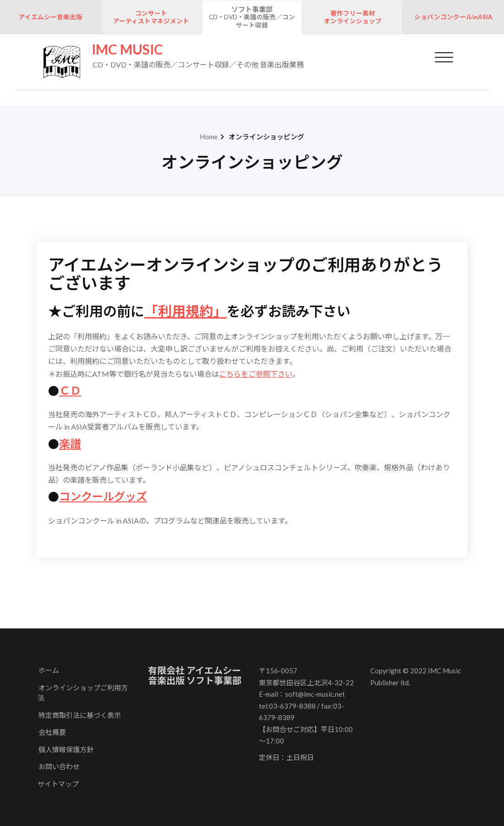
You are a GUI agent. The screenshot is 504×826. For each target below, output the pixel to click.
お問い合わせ (59, 766)
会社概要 (52, 732)
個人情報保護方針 (66, 749)
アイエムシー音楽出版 (51, 17)
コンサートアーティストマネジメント (151, 17)
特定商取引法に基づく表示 (80, 715)
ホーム (49, 670)
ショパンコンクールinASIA (453, 17)
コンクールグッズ (103, 496)
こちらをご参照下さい (256, 374)
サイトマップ (58, 784)
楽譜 (70, 443)
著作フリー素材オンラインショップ (353, 17)
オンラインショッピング (266, 137)
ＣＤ (70, 390)
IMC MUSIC (127, 49)
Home (209, 137)
